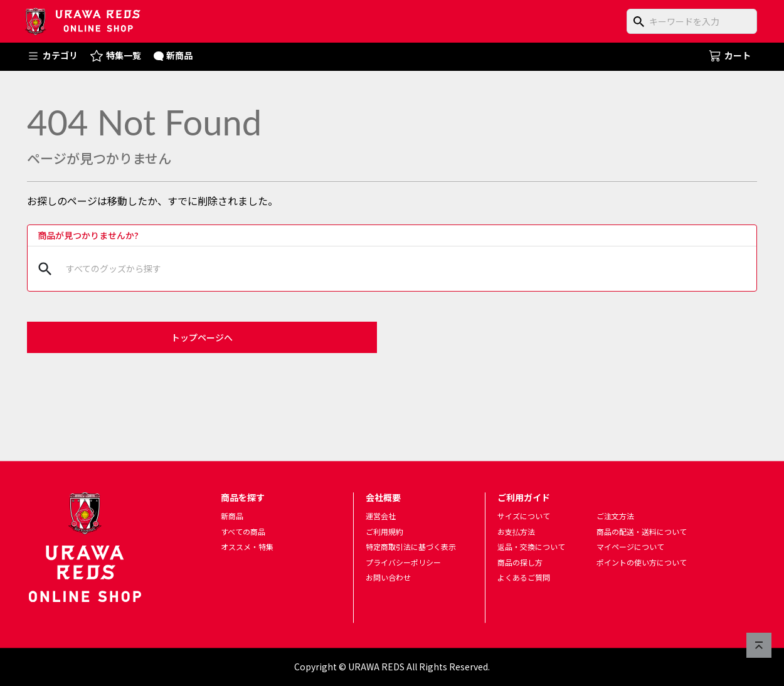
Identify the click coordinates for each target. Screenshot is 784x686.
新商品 (173, 55)
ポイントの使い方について (642, 562)
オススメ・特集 (247, 547)
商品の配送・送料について (642, 531)
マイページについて (630, 547)
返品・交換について (531, 547)
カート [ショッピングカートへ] (730, 55)
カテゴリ (52, 55)
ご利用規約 (384, 531)
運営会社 (381, 516)
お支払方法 (516, 531)
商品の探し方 (520, 562)
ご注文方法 (615, 516)
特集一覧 (116, 55)
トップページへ (202, 337)
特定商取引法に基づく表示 (411, 547)
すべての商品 (243, 531)
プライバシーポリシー (403, 562)
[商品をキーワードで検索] (692, 21)
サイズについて (524, 516)
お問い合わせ (388, 578)
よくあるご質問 (524, 578)
